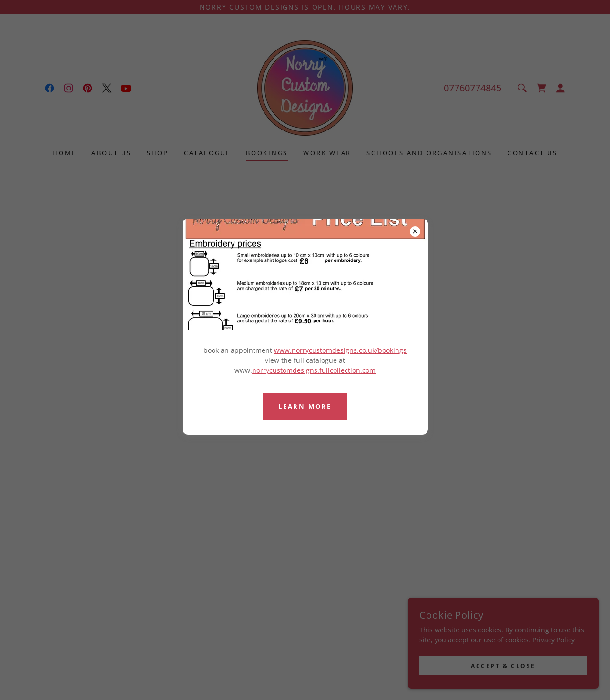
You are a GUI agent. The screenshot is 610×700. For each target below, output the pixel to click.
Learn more (305, 406)
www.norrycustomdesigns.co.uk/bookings (340, 350)
